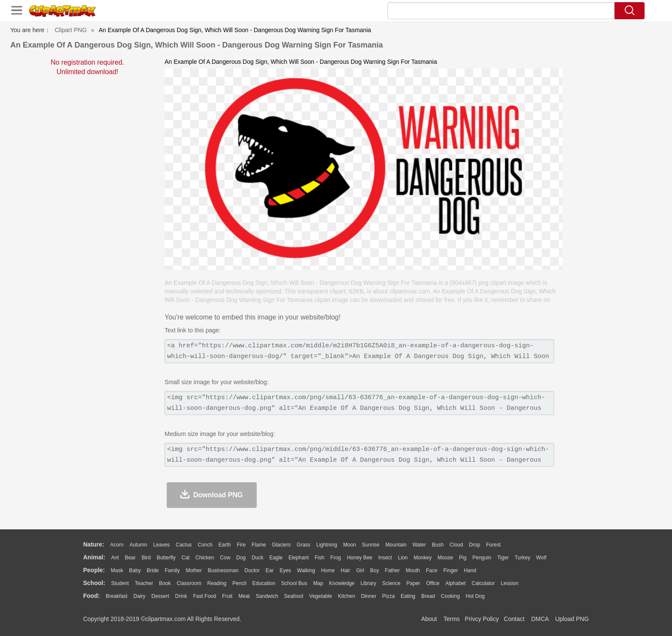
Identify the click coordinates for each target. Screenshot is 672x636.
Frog (336, 558)
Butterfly (166, 558)
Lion (403, 558)
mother (193, 570)
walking (306, 570)
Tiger (503, 558)
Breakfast (117, 596)
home (328, 570)
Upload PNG (572, 619)
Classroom (189, 583)
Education (264, 583)
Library (368, 583)
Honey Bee (359, 558)
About (429, 619)
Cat (186, 558)
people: (94, 570)
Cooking (450, 596)
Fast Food (204, 596)
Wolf (541, 558)
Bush (438, 545)
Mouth (413, 570)
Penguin (482, 558)
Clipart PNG (71, 30)
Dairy (139, 596)
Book (165, 583)
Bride (153, 570)
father (392, 570)
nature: (94, 544)
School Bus (294, 583)
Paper (413, 583)
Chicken (205, 558)
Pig (463, 558)
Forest (493, 545)
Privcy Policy (482, 619)
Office (433, 583)
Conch (205, 545)
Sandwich (267, 596)
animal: (94, 557)
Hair (345, 570)
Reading (217, 583)
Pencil (239, 583)
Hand (470, 570)
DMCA (540, 619)
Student (120, 583)
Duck (257, 558)
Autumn (138, 545)
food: (91, 596)
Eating (408, 596)
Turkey (522, 558)
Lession (509, 583)
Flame (259, 545)
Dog (241, 558)
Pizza (388, 596)
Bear (130, 558)
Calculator (483, 583)
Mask (117, 570)
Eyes (285, 570)
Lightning (327, 545)
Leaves (161, 545)
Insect (385, 558)
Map (318, 583)
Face (432, 570)
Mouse (445, 558)
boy (375, 570)
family (172, 570)
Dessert (160, 596)
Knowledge (342, 583)
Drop (474, 545)
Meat (244, 596)
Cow (225, 558)
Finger (450, 570)
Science (391, 583)
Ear (270, 570)
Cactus (184, 545)
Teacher (144, 583)
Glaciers (281, 545)
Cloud (456, 545)
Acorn (117, 545)
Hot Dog (475, 596)
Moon (350, 545)
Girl (360, 570)
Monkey (423, 558)
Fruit (227, 596)
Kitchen (347, 596)
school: (94, 583)
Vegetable (320, 596)
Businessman (223, 570)
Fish (319, 558)
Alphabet (455, 583)
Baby (135, 570)
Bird (146, 558)
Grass (303, 545)
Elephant (298, 558)
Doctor (252, 570)
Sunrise (371, 545)
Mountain (396, 545)
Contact (514, 619)
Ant (115, 558)
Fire (241, 545)
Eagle (276, 558)
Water (419, 545)
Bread (428, 596)
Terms (452, 619)
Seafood (294, 596)
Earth (225, 545)
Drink (181, 596)
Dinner (369, 596)
